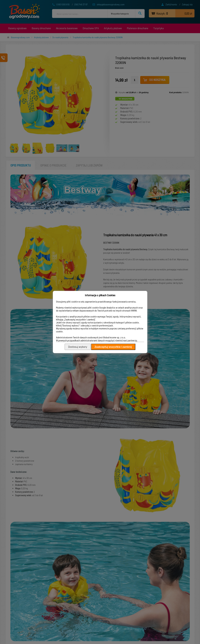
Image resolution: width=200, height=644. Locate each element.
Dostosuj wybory (78, 347)
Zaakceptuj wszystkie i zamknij (113, 347)
